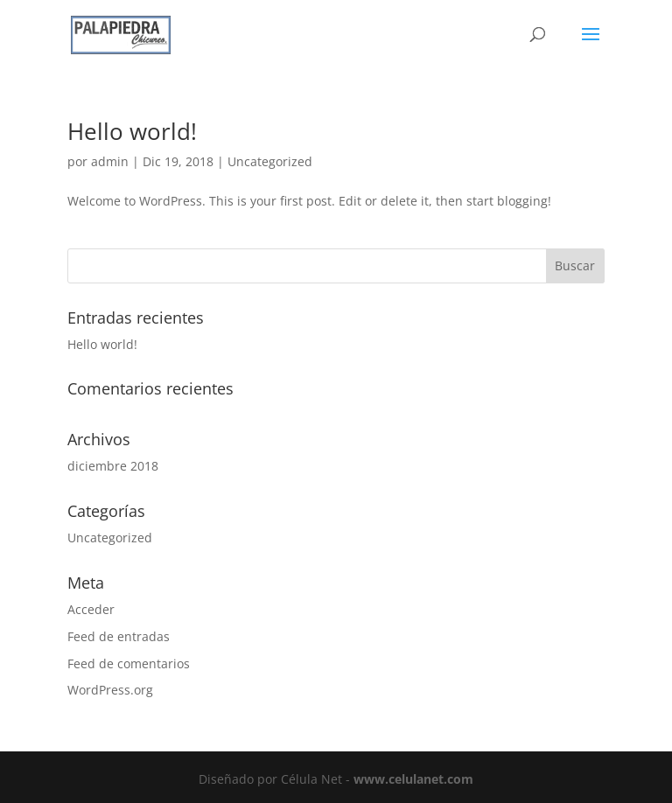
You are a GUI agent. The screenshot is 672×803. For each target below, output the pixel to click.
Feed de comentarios (129, 663)
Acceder (91, 609)
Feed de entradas (119, 636)
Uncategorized (270, 161)
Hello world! (132, 131)
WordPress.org (110, 690)
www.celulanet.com (413, 779)
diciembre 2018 (113, 466)
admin (110, 161)
